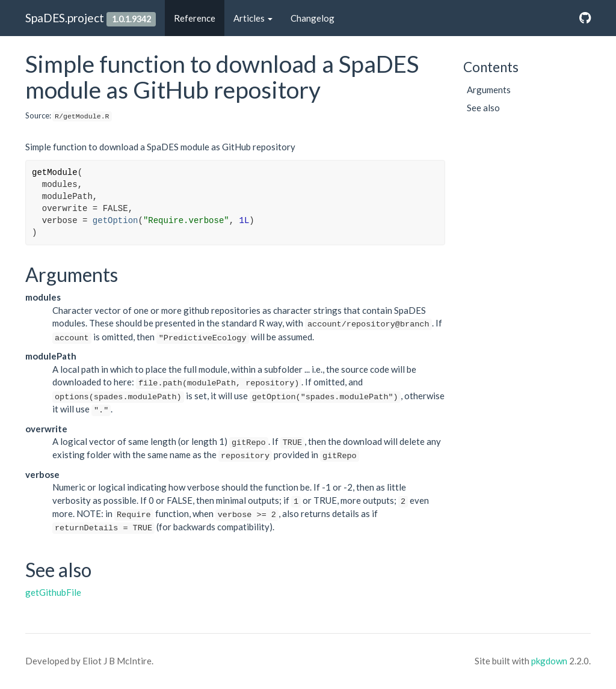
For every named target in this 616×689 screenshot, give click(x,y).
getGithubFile (53, 592)
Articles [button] (253, 18)
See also (483, 108)
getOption (115, 221)
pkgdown (549, 661)
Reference (195, 18)
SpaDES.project (65, 18)
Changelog (313, 18)
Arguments (489, 90)
